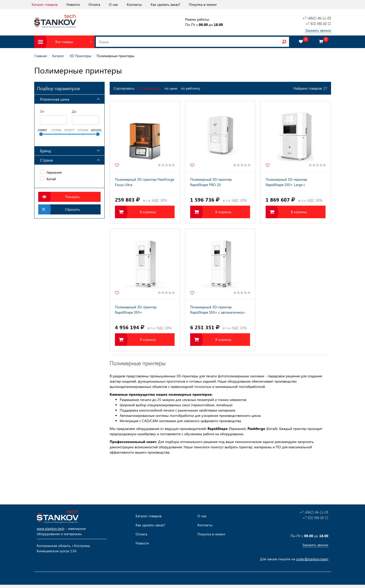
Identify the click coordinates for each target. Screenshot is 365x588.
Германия (54, 172)
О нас (113, 4)
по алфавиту (149, 88)
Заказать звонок (318, 30)
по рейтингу (191, 88)
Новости (73, 4)
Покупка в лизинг (203, 4)
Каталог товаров (45, 4)
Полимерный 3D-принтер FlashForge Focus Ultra (145, 182)
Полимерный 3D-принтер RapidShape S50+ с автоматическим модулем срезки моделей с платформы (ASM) (219, 310)
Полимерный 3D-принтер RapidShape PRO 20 (211, 182)
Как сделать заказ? (165, 4)
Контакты (134, 4)
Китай (51, 179)
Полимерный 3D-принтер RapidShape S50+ (136, 310)
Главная (40, 56)
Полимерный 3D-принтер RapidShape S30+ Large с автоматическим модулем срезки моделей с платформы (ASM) (292, 182)
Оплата (94, 4)
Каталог (58, 56)
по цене (171, 88)
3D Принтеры (80, 56)
